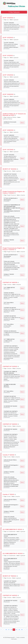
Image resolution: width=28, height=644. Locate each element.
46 (22, 630)
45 (19, 630)
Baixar (22, 27)
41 (9, 630)
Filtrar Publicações (14, 12)
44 (17, 630)
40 (6, 630)
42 (11, 630)
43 (14, 630)
